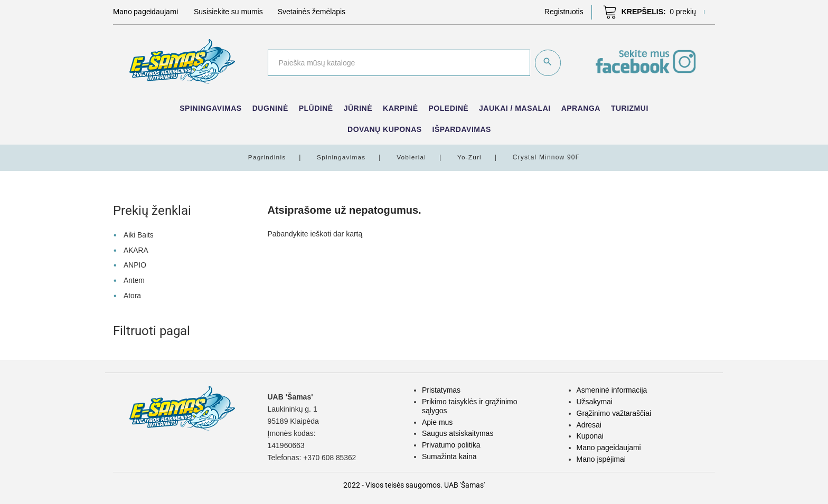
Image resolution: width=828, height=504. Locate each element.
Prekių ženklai (152, 211)
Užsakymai (595, 400)
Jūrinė (358, 108)
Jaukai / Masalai (515, 108)
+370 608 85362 (330, 456)
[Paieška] (398, 63)
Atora (132, 293)
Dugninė (270, 108)
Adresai (589, 423)
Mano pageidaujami (609, 445)
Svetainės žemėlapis (312, 12)
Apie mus (437, 420)
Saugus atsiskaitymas (458, 432)
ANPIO (135, 264)
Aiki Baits (139, 235)
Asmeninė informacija (612, 388)
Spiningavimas (210, 108)
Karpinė (401, 108)
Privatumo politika (451, 443)
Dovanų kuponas (385, 129)
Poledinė (449, 108)
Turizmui (630, 108)
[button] (564, 12)
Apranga (581, 108)
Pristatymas (441, 388)
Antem (134, 279)
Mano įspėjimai (601, 457)
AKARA (136, 250)
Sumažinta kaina (449, 454)
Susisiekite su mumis (228, 12)
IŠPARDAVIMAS (462, 129)
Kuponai (590, 434)
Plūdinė (316, 108)
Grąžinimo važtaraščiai (614, 411)
